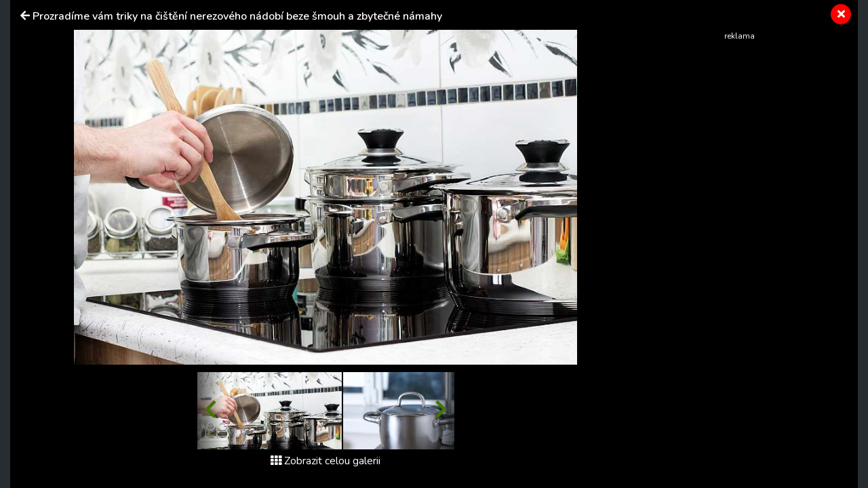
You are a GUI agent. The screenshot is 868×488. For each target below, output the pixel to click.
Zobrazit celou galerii (325, 461)
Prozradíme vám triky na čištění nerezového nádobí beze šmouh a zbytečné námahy (237, 16)
